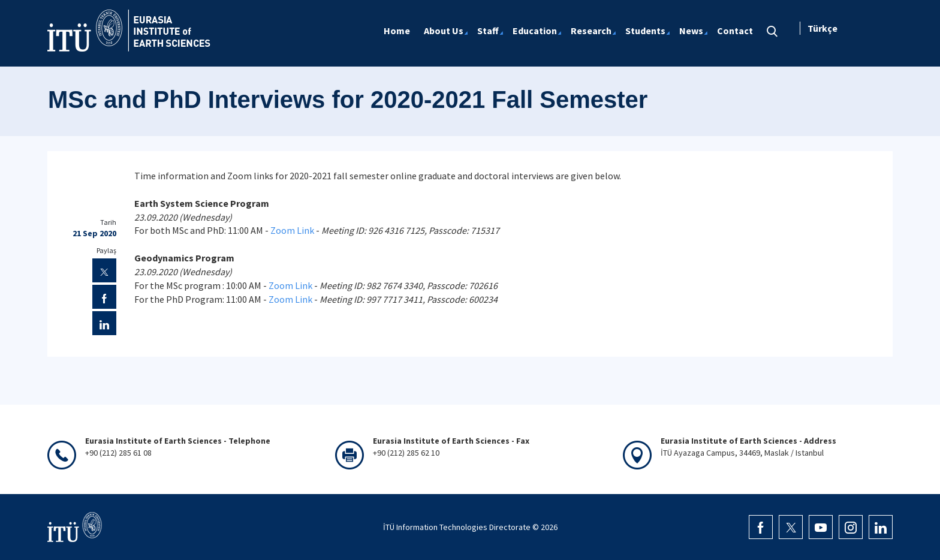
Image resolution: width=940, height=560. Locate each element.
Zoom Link (292, 230)
